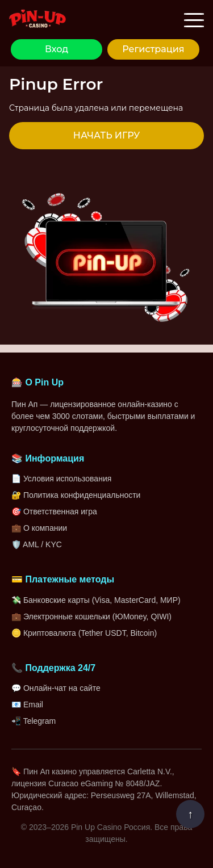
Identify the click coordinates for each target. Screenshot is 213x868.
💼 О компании (39, 528)
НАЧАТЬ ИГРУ (106, 135)
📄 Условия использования (61, 479)
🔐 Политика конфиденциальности (76, 495)
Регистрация (153, 49)
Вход (57, 49)
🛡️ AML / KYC (37, 544)
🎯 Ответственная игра (54, 511)
